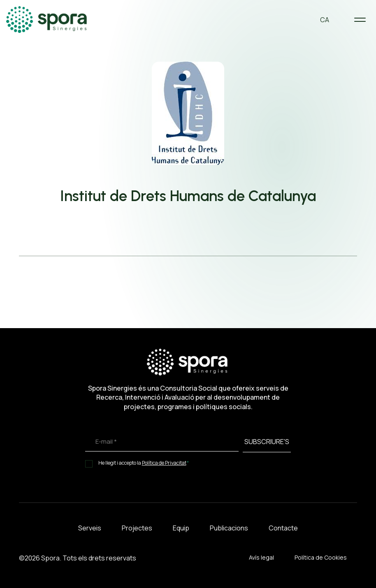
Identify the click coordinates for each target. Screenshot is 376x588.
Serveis (90, 528)
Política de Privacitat (164, 463)
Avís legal (261, 557)
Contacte (283, 528)
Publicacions (229, 528)
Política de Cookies (321, 557)
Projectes (137, 528)
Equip (181, 528)
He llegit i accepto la (144, 463)
